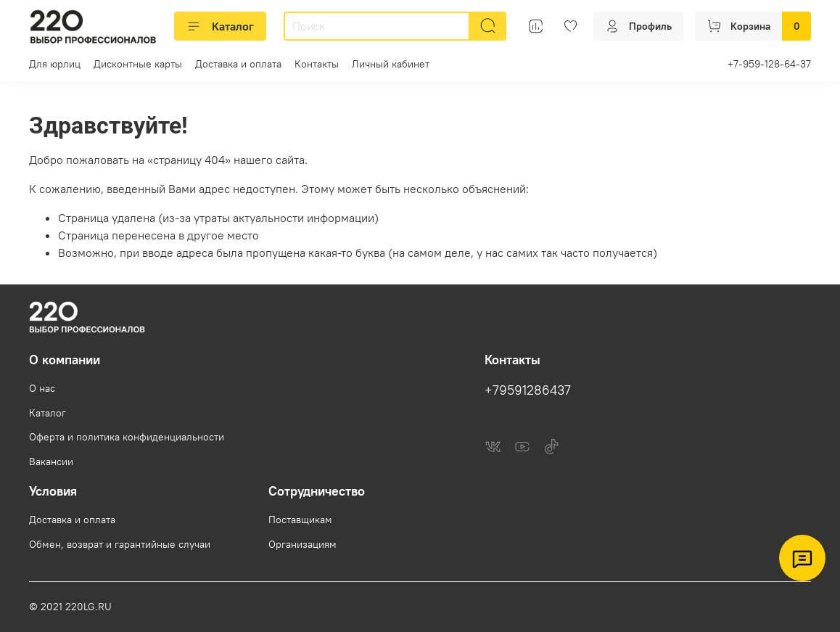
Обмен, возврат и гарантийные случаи (120, 544)
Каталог (220, 26)
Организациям (302, 544)
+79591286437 (528, 390)
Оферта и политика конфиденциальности (127, 437)
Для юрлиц (55, 64)
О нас (42, 388)
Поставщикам (300, 520)
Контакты (317, 64)
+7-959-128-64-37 (769, 64)
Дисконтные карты (138, 64)
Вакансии (51, 461)
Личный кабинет (391, 64)
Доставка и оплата (238, 64)
